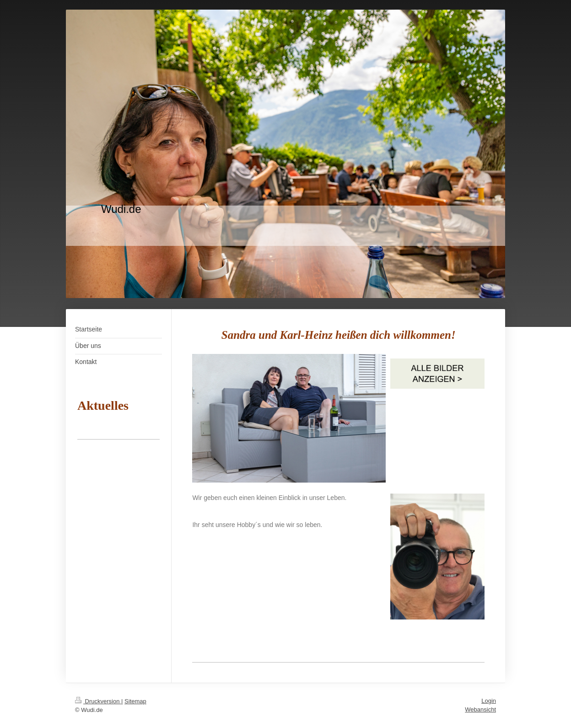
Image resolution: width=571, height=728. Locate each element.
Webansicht (480, 709)
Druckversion (98, 701)
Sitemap (135, 701)
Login (489, 701)
